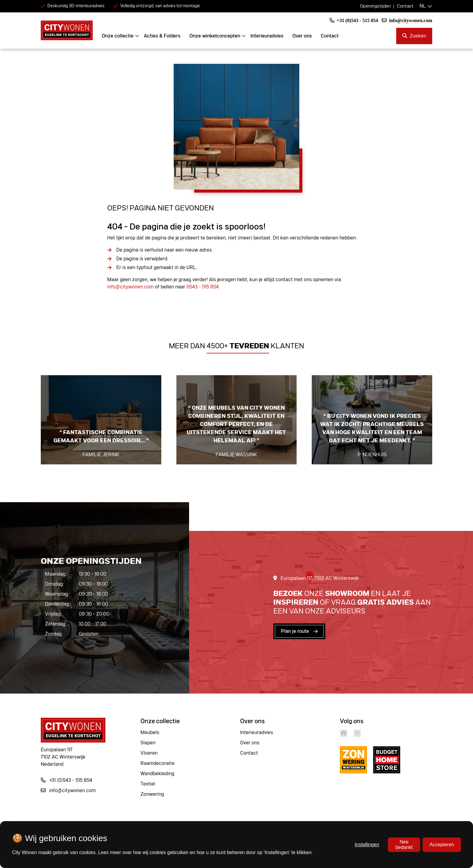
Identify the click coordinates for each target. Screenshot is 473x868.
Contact (405, 6)
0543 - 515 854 (203, 287)
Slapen (148, 743)
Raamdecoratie (158, 763)
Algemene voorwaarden (303, 857)
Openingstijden (375, 6)
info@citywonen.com (407, 20)
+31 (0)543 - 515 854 (354, 20)
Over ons (306, 36)
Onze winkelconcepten (219, 36)
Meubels (150, 733)
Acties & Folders (166, 36)
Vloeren (149, 753)
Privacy (285, 847)
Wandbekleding (157, 774)
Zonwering (152, 794)
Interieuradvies (271, 36)
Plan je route (295, 631)
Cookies (286, 836)
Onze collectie (122, 36)
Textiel (148, 784)
